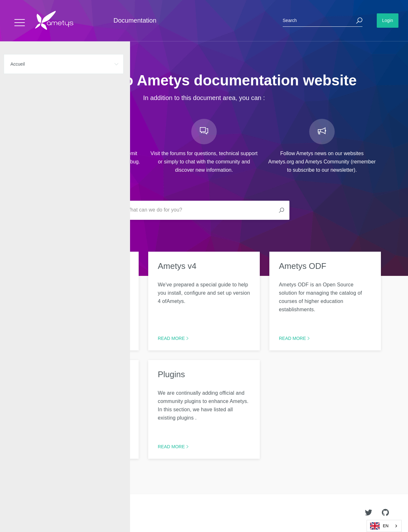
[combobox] (384, 526)
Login (388, 20)
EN (379, 526)
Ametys (42, 513)
